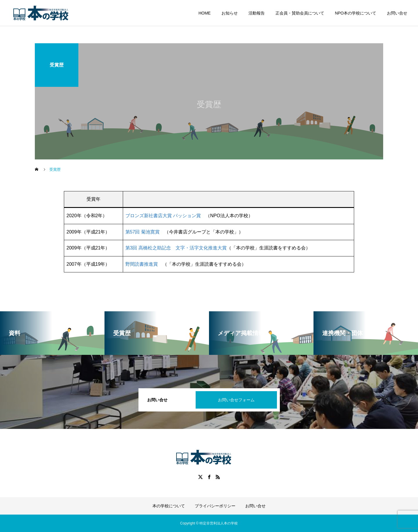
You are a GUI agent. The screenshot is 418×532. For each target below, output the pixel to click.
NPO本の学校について (356, 13)
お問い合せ (397, 13)
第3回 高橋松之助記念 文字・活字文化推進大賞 (176, 248)
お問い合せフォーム (236, 400)
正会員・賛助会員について (300, 13)
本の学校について (169, 506)
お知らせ (230, 13)
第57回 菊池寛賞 (143, 232)
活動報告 (257, 13)
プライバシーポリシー (215, 506)
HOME (205, 13)
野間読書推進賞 (142, 264)
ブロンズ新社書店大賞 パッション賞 (163, 216)
